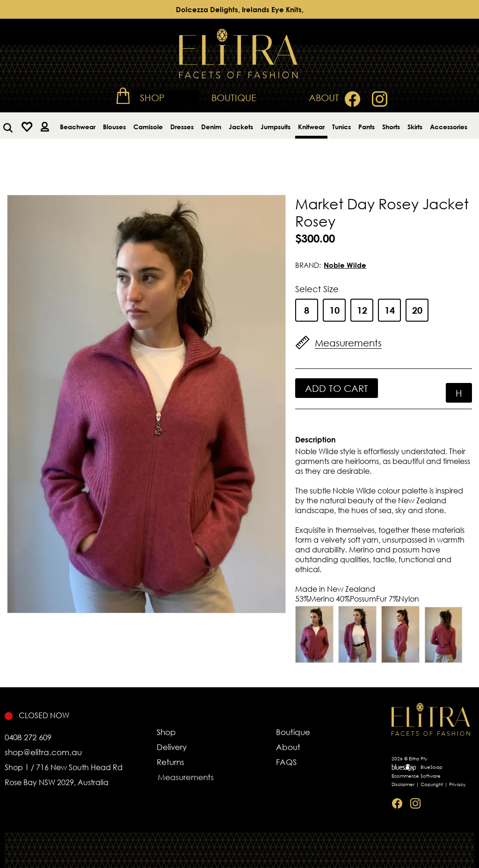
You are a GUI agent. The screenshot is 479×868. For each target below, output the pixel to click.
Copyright (432, 784)
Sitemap (437, 814)
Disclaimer (403, 784)
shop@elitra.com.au (43, 752)
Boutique (234, 98)
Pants (367, 127)
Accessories (449, 127)
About (324, 98)
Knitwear (311, 127)
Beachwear (78, 127)
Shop (152, 98)
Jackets (241, 127)
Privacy (457, 784)
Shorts (391, 127)
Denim (211, 127)
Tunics (341, 127)
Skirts (415, 127)
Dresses (182, 127)
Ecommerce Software (416, 776)
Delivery (176, 747)
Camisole (148, 127)
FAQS (296, 765)
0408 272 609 (28, 737)
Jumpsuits (276, 127)
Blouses (114, 127)
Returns (186, 765)
